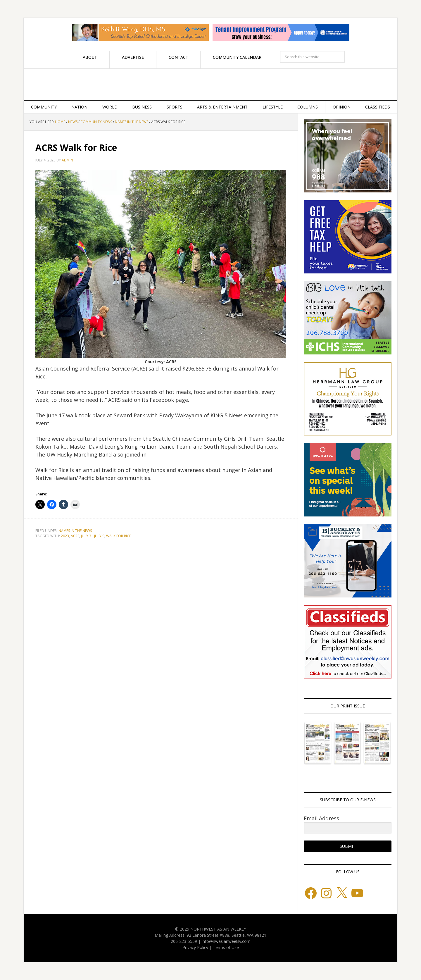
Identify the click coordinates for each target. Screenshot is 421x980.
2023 (65, 536)
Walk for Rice (119, 536)
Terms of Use (226, 947)
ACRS (75, 536)
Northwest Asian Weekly (210, 84)
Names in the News (75, 531)
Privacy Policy (195, 947)
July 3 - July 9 (93, 536)
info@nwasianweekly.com (226, 941)
